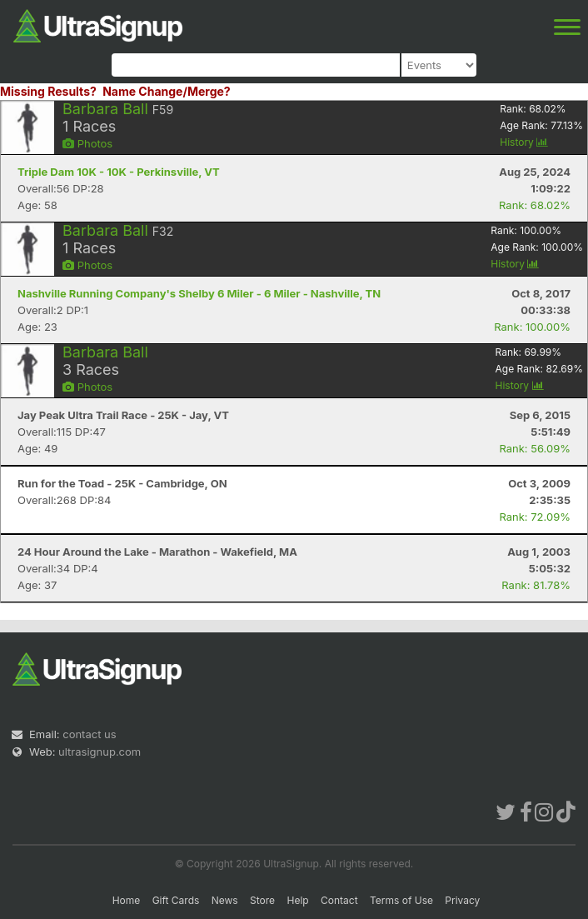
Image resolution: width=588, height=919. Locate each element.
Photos (87, 143)
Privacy (462, 900)
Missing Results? (48, 91)
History (524, 142)
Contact (339, 900)
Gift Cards (176, 900)
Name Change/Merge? (167, 91)
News (225, 900)
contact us (89, 734)
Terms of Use (401, 900)
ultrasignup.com (100, 752)
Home (127, 900)
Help (297, 900)
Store (262, 900)
